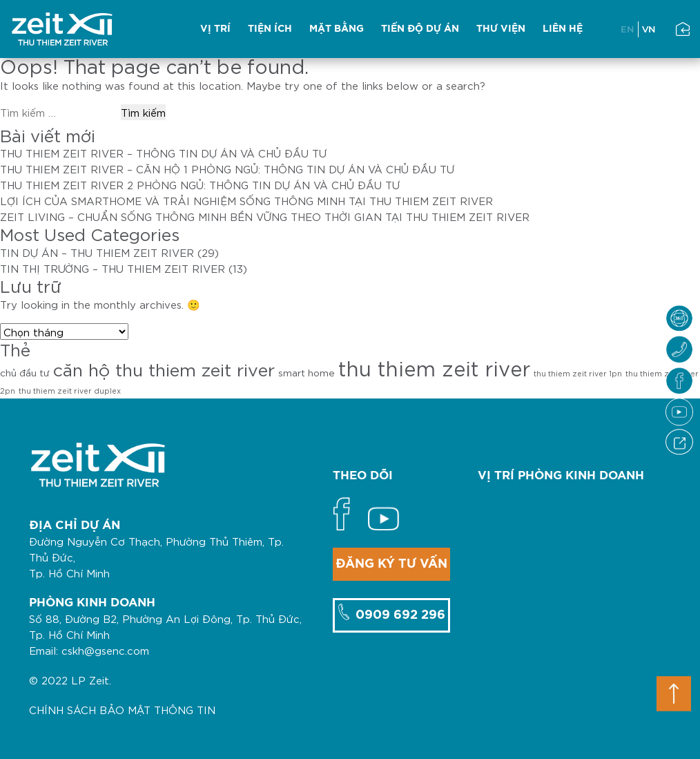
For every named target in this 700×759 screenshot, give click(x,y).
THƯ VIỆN (501, 29)
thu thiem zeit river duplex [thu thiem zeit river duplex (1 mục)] (70, 390)
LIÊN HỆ (563, 29)
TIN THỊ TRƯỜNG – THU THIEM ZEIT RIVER (113, 268)
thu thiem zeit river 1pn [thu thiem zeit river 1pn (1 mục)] (578, 373)
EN (628, 29)
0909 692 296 (399, 615)
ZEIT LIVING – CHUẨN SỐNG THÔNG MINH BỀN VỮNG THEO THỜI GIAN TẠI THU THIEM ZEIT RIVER (265, 216)
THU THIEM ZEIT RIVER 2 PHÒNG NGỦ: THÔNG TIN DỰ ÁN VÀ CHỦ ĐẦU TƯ (200, 184)
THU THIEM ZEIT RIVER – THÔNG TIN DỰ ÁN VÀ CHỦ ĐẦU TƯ (163, 153)
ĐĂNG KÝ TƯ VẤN (391, 564)
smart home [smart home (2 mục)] (307, 372)
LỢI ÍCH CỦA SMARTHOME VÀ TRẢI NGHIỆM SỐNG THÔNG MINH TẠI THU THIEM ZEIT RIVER (246, 200)
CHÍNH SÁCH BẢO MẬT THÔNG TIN (122, 709)
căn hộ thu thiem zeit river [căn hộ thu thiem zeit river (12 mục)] (164, 368)
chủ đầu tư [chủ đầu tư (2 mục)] (25, 372)
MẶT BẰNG (337, 29)
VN (649, 29)
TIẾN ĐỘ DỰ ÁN (420, 29)
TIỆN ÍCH (270, 29)
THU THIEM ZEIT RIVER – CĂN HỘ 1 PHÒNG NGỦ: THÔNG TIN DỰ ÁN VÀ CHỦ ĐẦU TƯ (227, 169)
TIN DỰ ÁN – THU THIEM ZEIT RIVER (97, 252)
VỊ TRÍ (215, 29)
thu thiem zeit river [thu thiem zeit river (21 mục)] (434, 367)
